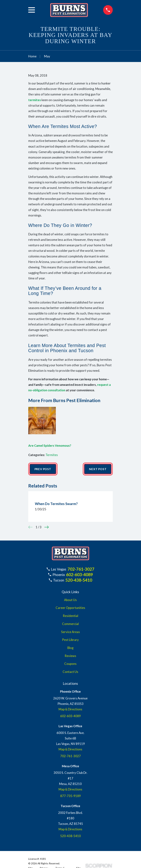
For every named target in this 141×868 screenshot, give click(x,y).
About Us (70, 600)
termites (35, 100)
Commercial (70, 624)
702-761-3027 (81, 569)
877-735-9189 (70, 796)
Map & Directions (70, 709)
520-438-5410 (79, 580)
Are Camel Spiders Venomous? (50, 446)
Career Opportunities (70, 608)
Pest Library (70, 640)
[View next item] (47, 527)
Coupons (70, 664)
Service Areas (70, 632)
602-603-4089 (79, 575)
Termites (52, 455)
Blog (70, 648)
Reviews (70, 656)
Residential (70, 616)
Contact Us (70, 672)
